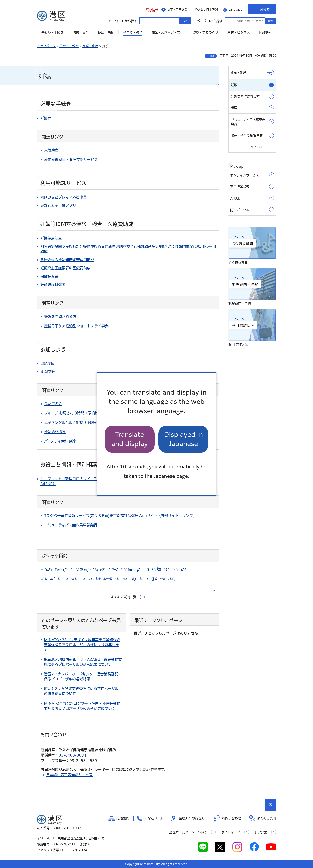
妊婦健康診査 (51, 238)
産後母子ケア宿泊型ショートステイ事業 (76, 326)
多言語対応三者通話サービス (69, 775)
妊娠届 (46, 118)
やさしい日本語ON (207, 10)
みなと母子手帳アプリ (58, 205)
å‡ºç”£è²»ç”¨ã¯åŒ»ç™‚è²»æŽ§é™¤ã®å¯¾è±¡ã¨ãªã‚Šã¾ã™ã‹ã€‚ (116, 570)
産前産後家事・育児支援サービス (71, 160)
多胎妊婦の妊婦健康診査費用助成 (67, 260)
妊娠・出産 (90, 46)
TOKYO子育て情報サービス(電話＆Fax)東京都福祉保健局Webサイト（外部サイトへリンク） (120, 516)
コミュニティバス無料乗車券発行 (71, 525)
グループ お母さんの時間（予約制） (73, 413)
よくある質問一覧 (124, 597)
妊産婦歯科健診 (53, 285)
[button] (149, 9)
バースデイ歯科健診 (60, 441)
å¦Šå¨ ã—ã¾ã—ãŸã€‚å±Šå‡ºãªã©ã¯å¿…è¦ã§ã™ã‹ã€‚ (110, 579)
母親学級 (48, 363)
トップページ (46, 46)
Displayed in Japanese (184, 439)
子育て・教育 (69, 46)
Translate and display (130, 439)
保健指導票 (49, 276)
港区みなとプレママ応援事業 (64, 197)
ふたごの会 (53, 404)
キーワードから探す (143, 21)
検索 (270, 21)
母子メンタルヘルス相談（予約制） (73, 422)
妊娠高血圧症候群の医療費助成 (65, 268)
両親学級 (48, 372)
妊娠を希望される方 (60, 317)
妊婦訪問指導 (55, 432)
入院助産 (51, 150)
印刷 (212, 56)
